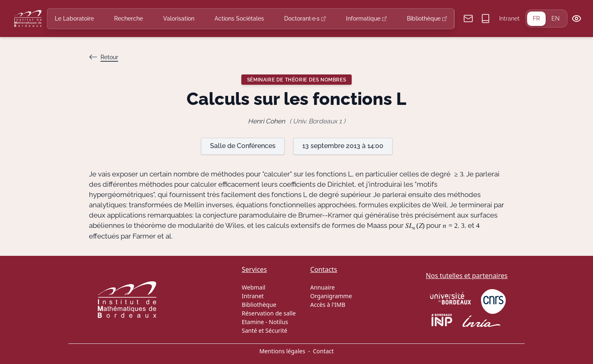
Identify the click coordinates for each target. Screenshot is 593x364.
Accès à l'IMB (328, 305)
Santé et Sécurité (265, 330)
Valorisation (179, 19)
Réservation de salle (269, 313)
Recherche (128, 19)
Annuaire (322, 287)
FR (536, 19)
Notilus (279, 322)
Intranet (509, 19)
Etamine (253, 322)
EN (556, 19)
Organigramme (331, 296)
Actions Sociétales (239, 19)
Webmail (253, 287)
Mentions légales (282, 351)
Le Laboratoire (74, 19)
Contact (323, 351)
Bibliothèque (427, 19)
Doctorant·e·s (305, 19)
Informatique (366, 19)
